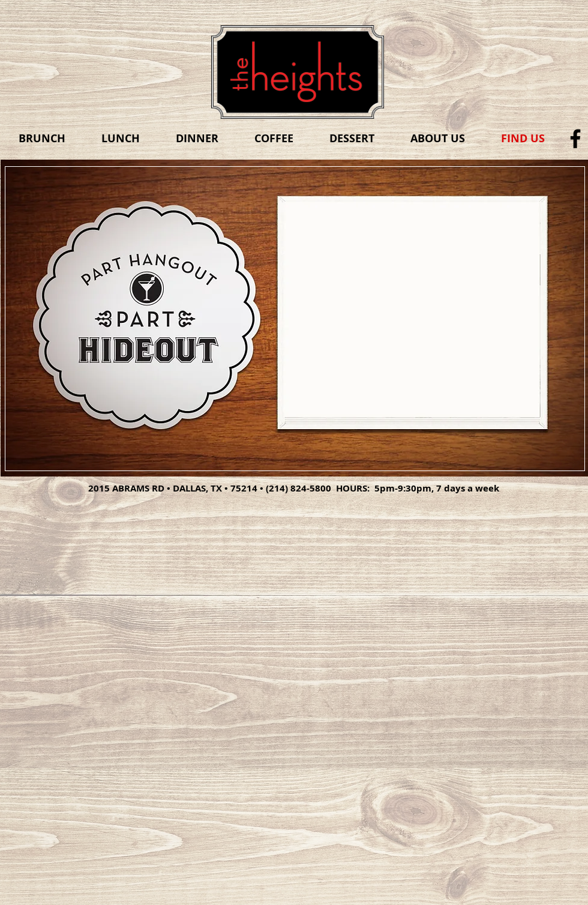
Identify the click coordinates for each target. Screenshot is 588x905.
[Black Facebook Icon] (575, 139)
